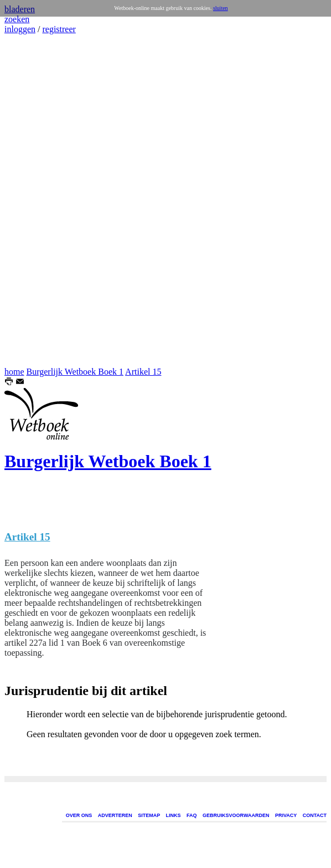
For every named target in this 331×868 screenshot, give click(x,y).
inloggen (20, 29)
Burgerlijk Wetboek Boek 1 (75, 372)
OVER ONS (79, 815)
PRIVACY (286, 815)
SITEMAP (149, 815)
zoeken (17, 19)
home (14, 372)
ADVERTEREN (115, 815)
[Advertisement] (38, 201)
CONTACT (315, 815)
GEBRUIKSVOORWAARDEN (236, 815)
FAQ (192, 815)
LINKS (174, 815)
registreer (59, 29)
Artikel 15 (143, 372)
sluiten (221, 8)
